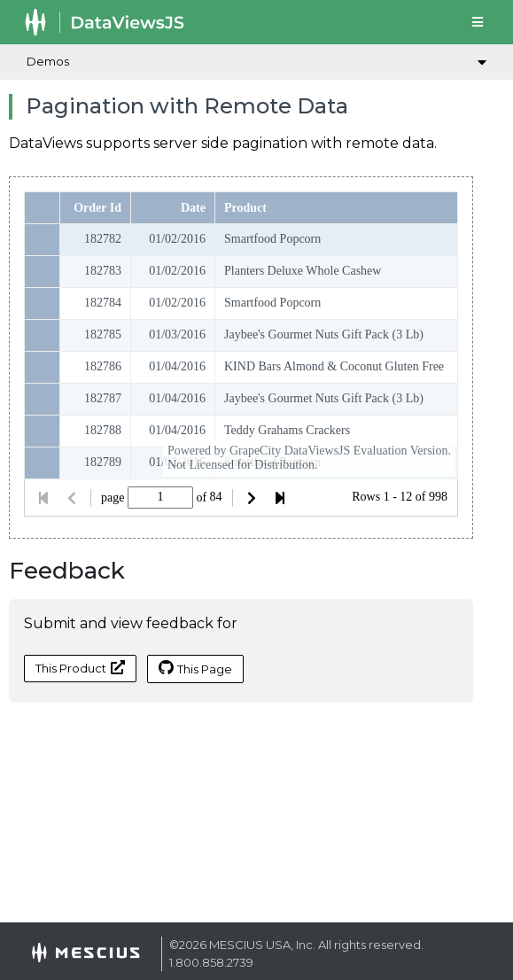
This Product (80, 668)
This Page (195, 668)
